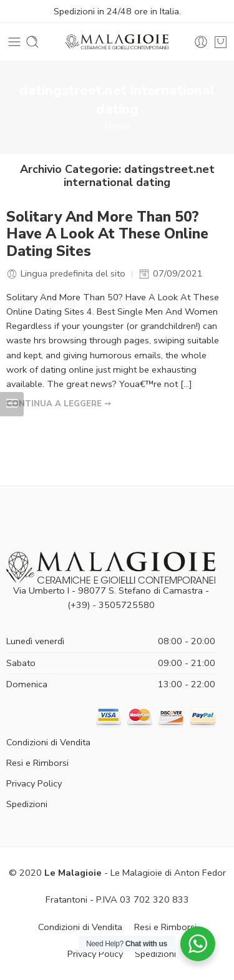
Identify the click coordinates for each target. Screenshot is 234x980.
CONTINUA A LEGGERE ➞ (59, 404)
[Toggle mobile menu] (14, 42)
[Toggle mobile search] (32, 42)
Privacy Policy (34, 783)
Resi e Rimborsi (37, 763)
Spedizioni (27, 804)
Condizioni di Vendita (48, 742)
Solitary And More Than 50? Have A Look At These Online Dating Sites (107, 235)
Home (117, 126)
